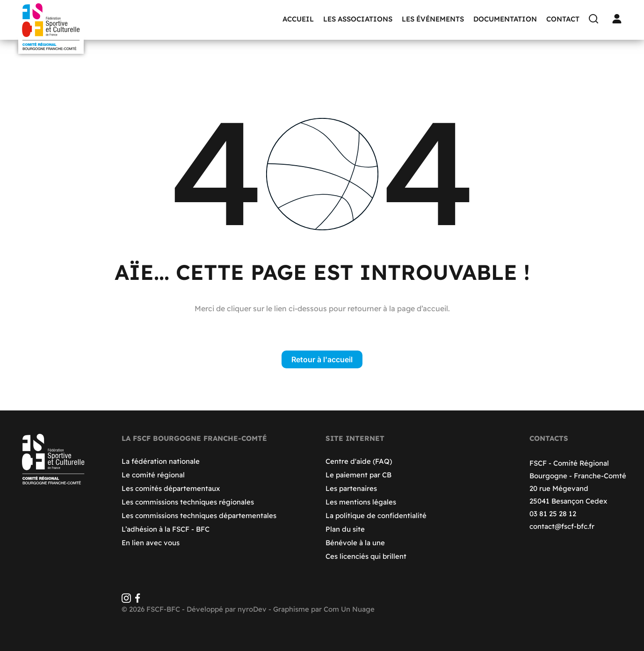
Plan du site (345, 529)
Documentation (505, 19)
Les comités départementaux (171, 488)
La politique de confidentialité (376, 516)
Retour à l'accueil (322, 359)
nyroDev (252, 609)
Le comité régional (153, 475)
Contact (563, 19)
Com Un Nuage (349, 609)
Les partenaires (351, 488)
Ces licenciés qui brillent (366, 556)
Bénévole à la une (355, 543)
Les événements (433, 19)
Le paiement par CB (358, 475)
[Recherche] (596, 19)
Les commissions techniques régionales (188, 502)
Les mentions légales (361, 502)
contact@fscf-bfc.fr (562, 526)
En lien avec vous (151, 543)
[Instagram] (126, 600)
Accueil (298, 19)
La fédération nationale (161, 461)
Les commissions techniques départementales (199, 516)
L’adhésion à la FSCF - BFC (166, 529)
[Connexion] (619, 19)
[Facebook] (137, 600)
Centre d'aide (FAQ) (359, 461)
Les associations (358, 19)
